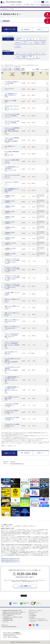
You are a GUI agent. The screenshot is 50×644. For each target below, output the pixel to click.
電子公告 (13, 5)
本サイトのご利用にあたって (8, 615)
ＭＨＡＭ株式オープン (10, 146)
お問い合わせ (19, 5)
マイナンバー (5, 625)
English (47, 2)
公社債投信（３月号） (10, 206)
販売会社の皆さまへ (6, 9)
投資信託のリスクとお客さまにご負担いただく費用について (14, 612)
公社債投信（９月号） (10, 238)
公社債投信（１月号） (10, 196)
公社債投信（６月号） (10, 222)
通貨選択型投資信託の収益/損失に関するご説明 (10, 560)
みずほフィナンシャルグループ (36, 610)
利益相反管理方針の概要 (7, 619)
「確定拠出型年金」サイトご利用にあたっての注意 (13, 617)
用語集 (32, 5)
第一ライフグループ (34, 612)
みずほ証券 (32, 617)
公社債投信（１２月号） (10, 253)
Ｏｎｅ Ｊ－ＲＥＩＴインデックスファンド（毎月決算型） (12, 335)
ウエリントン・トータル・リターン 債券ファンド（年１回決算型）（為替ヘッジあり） (12, 260)
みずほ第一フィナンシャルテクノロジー (38, 619)
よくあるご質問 (26, 5)
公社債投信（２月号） (10, 201)
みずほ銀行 (32, 614)
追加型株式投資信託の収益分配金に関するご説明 (10, 559)
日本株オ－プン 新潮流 (10, 101)
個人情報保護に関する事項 (8, 620)
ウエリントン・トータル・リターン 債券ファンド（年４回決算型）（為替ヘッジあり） (12, 277)
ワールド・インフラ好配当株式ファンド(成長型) (12, 139)
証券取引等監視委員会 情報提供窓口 (10, 627)
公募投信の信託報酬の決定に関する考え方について (11, 562)
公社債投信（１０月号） (10, 243)
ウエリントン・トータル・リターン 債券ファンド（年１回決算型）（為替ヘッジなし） (12, 269)
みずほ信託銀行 (33, 615)
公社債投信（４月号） (10, 211)
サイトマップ (38, 5)
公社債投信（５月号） (10, 217)
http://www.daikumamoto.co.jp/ (17, 464)
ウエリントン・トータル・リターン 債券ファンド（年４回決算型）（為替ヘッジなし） (12, 286)
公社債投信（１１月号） (10, 248)
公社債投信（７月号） (10, 227)
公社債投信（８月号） (10, 232)
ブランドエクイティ (9, 88)
